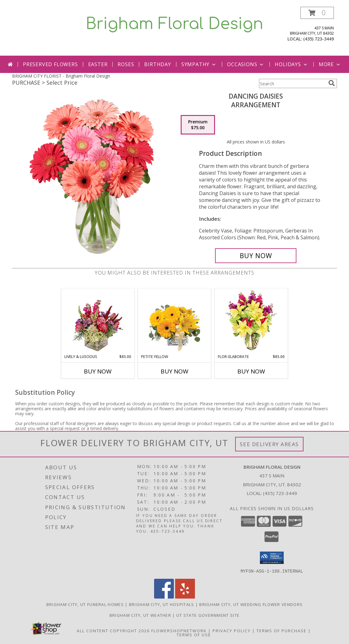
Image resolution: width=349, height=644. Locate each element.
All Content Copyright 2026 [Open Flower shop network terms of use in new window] (113, 630)
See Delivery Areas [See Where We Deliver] (269, 444)
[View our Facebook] (164, 597)
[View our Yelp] (185, 597)
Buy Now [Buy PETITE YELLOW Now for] (174, 371)
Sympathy (199, 64)
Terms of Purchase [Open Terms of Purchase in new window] (282, 630)
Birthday (157, 64)
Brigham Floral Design (174, 24)
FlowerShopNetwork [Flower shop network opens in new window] (179, 630)
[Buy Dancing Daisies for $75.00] (256, 256)
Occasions (246, 64)
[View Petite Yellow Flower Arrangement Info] (175, 321)
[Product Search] (292, 83)
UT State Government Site (208, 615)
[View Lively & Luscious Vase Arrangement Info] (98, 321)
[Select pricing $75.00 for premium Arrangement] (198, 125)
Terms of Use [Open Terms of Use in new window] (194, 634)
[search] (332, 83)
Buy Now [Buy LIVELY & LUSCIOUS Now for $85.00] (98, 371)
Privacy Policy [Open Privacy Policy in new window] (232, 630)
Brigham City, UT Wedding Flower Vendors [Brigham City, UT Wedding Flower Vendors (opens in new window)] (251, 604)
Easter (98, 64)
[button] (317, 13)
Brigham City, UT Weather (140, 615)
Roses (126, 64)
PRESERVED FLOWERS (50, 64)
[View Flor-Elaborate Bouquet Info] (251, 321)
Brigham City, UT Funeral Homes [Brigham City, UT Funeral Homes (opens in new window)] (85, 604)
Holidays (291, 64)
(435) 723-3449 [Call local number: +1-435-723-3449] (319, 39)
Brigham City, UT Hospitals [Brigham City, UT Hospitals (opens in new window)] (162, 604)
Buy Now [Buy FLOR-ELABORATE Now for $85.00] (251, 371)
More (330, 64)
